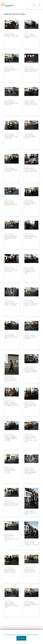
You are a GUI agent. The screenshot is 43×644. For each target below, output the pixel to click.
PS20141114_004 (9, 501)
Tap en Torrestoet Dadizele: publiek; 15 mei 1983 (10, 470)
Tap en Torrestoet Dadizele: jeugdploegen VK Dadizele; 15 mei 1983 (11, 237)
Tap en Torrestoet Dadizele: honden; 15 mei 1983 (30, 203)
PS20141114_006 (9, 234)
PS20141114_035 (9, 568)
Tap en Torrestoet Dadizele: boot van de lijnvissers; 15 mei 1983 (31, 103)
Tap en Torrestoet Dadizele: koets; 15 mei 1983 (11, 337)
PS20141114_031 (9, 376)
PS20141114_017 (28, 234)
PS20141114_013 (28, 334)
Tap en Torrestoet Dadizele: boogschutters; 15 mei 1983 (11, 103)
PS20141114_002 (28, 133)
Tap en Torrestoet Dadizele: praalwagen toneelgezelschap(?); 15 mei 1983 (11, 438)
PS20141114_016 (9, 534)
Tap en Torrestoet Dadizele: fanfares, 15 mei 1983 (30, 136)
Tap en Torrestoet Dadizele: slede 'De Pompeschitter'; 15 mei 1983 (11, 605)
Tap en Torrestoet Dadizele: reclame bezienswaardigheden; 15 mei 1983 (31, 471)
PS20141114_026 (9, 601)
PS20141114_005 (9, 33)
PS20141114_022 (9, 267)
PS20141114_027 (9, 401)
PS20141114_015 (28, 33)
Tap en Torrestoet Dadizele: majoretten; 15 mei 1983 (31, 337)
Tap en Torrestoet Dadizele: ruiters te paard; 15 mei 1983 (30, 571)
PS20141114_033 (28, 568)
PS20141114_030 (9, 100)
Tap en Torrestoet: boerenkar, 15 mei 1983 (11, 35)
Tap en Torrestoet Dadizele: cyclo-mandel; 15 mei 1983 (11, 136)
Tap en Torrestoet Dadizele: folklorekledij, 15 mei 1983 (11, 170)
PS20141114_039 (28, 200)
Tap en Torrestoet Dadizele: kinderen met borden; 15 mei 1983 (11, 303)
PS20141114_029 (28, 510)
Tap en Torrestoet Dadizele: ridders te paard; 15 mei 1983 (10, 571)
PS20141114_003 (28, 601)
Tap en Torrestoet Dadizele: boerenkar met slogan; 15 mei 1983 (31, 70)
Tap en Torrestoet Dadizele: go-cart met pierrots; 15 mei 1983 (31, 170)
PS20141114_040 (28, 401)
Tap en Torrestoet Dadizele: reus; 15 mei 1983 (31, 513)
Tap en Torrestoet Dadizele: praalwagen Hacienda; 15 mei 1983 (31, 370)
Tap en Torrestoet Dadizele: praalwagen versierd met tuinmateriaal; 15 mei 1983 (31, 439)
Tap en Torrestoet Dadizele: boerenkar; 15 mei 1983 (31, 36)
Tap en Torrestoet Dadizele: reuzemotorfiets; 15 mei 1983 (11, 538)
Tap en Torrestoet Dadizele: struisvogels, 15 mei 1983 (31, 604)
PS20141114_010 (9, 300)
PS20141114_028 (28, 540)
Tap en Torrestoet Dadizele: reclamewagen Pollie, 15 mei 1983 (11, 504)
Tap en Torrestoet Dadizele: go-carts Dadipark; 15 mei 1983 (11, 203)
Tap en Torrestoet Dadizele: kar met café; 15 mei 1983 (11, 270)
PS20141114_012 (28, 167)
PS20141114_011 (9, 200)
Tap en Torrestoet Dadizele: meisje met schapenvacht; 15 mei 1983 (11, 380)
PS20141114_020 (28, 300)
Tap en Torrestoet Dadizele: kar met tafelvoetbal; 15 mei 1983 (30, 271)
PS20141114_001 (9, 167)
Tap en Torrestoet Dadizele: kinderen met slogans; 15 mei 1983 (31, 303)
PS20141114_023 (28, 100)
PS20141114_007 (9, 434)
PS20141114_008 (9, 334)
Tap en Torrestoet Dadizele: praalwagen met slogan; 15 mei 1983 (12, 404)
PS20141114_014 (28, 67)
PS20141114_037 (28, 434)
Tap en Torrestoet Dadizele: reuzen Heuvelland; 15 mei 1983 (31, 543)
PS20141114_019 (9, 467)
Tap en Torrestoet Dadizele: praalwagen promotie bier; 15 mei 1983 (31, 405)
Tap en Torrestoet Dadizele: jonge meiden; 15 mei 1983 (31, 237)
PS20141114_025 (28, 467)
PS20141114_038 (28, 267)
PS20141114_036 (9, 67)
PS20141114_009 (28, 367)
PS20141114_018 (9, 133)
